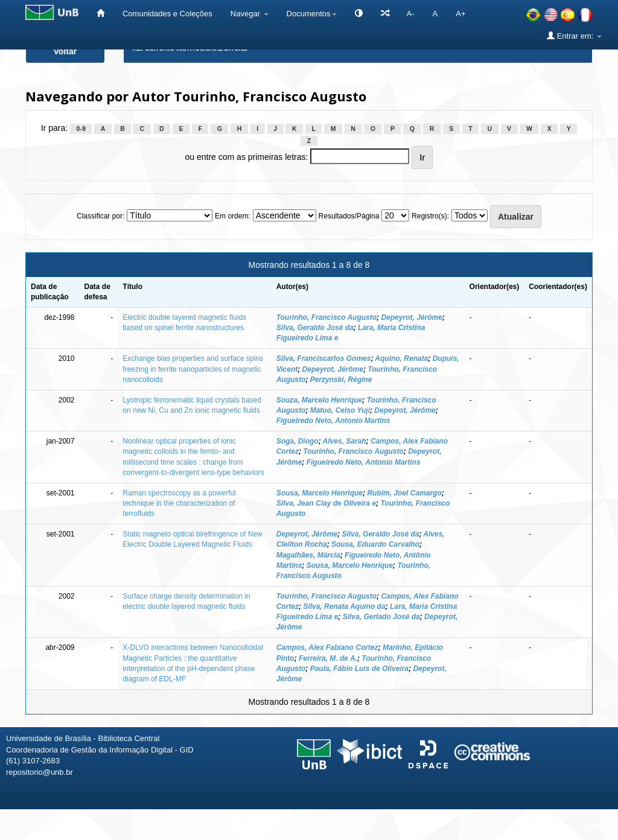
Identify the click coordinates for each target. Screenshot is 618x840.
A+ (460, 14)
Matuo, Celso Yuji (340, 410)
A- (411, 14)
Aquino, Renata (401, 358)
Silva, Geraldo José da (315, 328)
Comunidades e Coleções (167, 14)
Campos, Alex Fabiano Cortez (327, 647)
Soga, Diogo (298, 441)
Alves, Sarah (345, 441)
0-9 (81, 129)
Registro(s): (430, 216)
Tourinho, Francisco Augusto (327, 317)
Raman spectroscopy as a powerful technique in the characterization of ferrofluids (179, 503)
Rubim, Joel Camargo (404, 493)
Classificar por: (100, 216)
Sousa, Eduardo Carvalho (375, 544)
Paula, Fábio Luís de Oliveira (359, 669)
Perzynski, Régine (341, 380)
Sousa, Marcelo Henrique (320, 493)
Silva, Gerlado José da (381, 617)
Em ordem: (233, 216)
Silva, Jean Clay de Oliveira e (326, 503)
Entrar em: (574, 36)
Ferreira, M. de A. (328, 658)
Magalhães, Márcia (308, 555)
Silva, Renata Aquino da (344, 606)
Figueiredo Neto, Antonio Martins (333, 421)
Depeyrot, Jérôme (411, 317)
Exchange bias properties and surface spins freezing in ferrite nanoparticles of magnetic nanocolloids (193, 369)
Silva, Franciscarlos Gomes (324, 358)
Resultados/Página (349, 216)
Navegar (250, 14)
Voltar (65, 51)
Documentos (312, 14)
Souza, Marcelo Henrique (320, 400)
